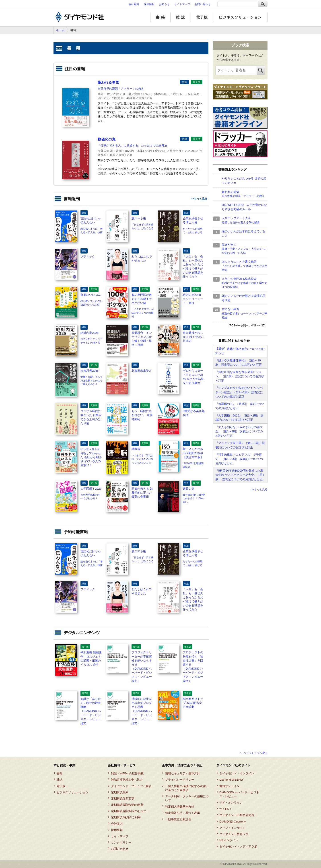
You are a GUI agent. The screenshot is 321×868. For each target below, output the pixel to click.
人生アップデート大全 (245, 221)
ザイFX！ (226, 809)
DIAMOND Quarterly (233, 822)
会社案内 (134, 4)
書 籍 (160, 17)
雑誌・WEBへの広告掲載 (127, 773)
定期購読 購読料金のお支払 (129, 811)
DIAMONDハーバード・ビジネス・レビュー (239, 794)
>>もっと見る (199, 199)
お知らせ (164, 4)
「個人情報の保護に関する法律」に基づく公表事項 (187, 788)
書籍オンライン (229, 786)
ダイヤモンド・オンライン (237, 773)
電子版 (202, 17)
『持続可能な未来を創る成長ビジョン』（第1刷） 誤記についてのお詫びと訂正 (240, 376)
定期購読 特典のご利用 (126, 817)
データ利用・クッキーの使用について (187, 798)
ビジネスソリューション (240, 17)
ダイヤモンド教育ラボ (234, 834)
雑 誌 (180, 17)
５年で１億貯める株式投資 (245, 283)
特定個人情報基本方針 (180, 807)
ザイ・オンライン (231, 803)
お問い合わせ (203, 4)
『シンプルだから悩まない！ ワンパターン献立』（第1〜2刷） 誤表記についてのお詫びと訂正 (239, 392)
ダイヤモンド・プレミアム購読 (131, 786)
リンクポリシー (121, 842)
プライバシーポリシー (180, 780)
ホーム (60, 30)
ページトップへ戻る (255, 753)
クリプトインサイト (232, 828)
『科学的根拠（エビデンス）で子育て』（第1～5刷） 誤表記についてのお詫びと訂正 (239, 459)
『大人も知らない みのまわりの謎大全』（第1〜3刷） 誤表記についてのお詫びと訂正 (239, 431)
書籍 (60, 773)
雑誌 (60, 780)
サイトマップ (182, 4)
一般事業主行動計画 (178, 819)
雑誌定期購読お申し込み (127, 780)
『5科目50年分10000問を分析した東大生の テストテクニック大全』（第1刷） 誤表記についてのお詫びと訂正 (240, 475)
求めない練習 (245, 313)
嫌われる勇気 (245, 194)
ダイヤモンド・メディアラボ (238, 846)
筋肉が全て (245, 249)
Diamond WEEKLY (231, 780)
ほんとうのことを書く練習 (245, 266)
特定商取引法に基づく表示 (183, 813)
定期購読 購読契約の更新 (127, 805)
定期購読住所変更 (123, 799)
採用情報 (149, 4)
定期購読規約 (120, 792)
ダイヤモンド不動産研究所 (237, 815)
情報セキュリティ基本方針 (183, 773)
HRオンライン (229, 840)
